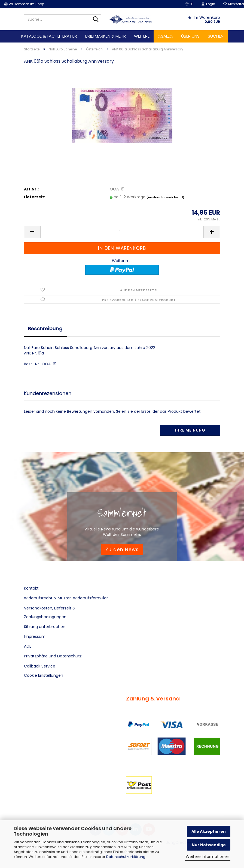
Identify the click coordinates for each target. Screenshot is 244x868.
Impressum (35, 636)
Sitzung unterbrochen (45, 627)
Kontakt (31, 588)
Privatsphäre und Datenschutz (53, 656)
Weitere (142, 36)
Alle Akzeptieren (209, 831)
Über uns (190, 36)
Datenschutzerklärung (126, 857)
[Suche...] (96, 20)
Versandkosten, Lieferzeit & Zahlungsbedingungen (50, 612)
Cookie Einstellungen (44, 675)
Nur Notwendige (209, 845)
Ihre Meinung (190, 430)
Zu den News (122, 549)
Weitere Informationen (208, 857)
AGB (28, 646)
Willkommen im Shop (24, 4)
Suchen (216, 36)
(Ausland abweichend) (165, 197)
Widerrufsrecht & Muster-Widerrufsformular (66, 598)
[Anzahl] (122, 232)
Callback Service (40, 666)
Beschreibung (45, 328)
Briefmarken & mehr (106, 36)
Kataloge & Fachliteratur (49, 36)
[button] (189, 4)
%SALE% (165, 36)
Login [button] (208, 4)
